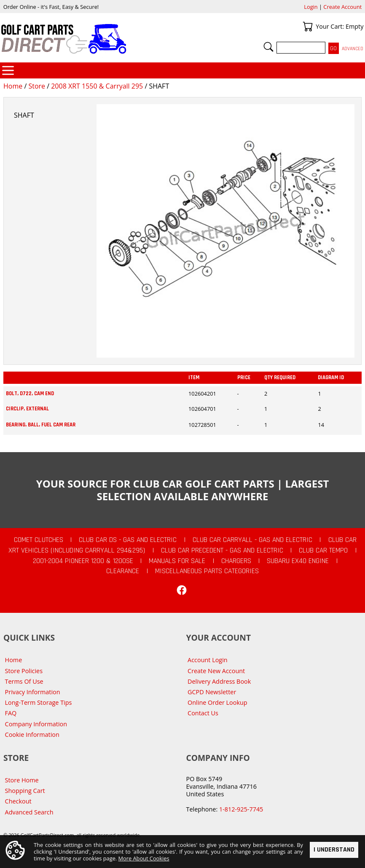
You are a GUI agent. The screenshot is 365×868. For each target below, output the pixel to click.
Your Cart (308, 27)
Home (13, 86)
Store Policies (24, 671)
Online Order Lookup (217, 702)
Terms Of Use (24, 681)
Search (268, 47)
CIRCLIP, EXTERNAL (27, 409)
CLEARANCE (123, 571)
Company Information (36, 724)
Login (311, 7)
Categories (8, 70)
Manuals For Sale (177, 561)
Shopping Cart (25, 791)
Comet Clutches (39, 540)
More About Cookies (144, 858)
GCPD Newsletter (212, 692)
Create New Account (216, 671)
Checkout (18, 801)
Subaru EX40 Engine (298, 561)
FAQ (11, 713)
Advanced (353, 49)
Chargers (236, 561)
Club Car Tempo (323, 550)
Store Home (22, 780)
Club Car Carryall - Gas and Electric (252, 540)
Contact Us (203, 713)
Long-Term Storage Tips (39, 702)
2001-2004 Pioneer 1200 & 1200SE (83, 561)
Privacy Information (33, 692)
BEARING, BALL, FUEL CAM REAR (41, 425)
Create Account (342, 7)
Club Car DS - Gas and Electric (128, 540)
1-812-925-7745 (241, 809)
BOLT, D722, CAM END (30, 394)
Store (37, 86)
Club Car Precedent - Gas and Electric (222, 550)
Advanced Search (29, 812)
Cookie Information (32, 735)
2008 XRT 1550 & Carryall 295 (97, 86)
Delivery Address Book (219, 681)
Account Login (208, 660)
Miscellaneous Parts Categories (207, 571)
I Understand (334, 849)
